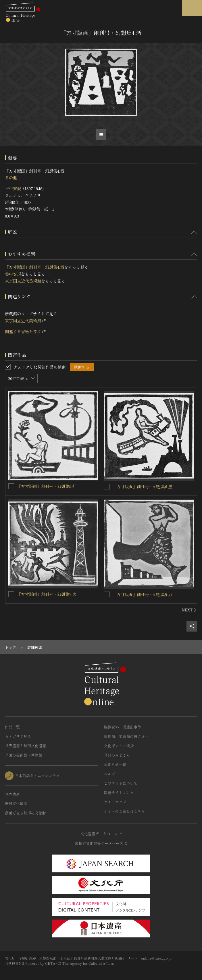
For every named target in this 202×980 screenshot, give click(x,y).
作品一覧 (12, 727)
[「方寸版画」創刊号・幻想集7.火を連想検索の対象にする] (11, 594)
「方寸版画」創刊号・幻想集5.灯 (47, 486)
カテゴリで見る (18, 736)
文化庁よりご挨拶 (119, 746)
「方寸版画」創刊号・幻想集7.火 (47, 594)
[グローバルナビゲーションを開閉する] (192, 8)
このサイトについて (121, 783)
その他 (11, 178)
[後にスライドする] (190, 610)
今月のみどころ (117, 755)
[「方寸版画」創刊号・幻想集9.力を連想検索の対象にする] (107, 594)
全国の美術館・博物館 (24, 755)
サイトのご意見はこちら (125, 811)
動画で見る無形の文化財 (25, 813)
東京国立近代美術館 (23, 281)
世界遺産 (12, 794)
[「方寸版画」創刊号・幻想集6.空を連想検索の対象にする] (107, 487)
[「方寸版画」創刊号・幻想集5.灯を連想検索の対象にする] (11, 486)
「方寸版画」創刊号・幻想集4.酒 (35, 267)
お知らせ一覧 (115, 764)
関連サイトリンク (119, 793)
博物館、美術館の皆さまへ (126, 736)
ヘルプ (110, 774)
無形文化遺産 (16, 803)
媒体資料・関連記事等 (123, 727)
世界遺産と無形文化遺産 (25, 746)
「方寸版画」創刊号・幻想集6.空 (142, 487)
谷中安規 (13, 188)
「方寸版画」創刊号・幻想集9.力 (142, 594)
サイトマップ (115, 802)
